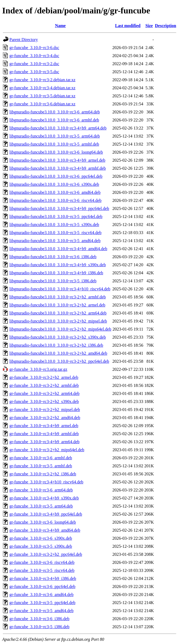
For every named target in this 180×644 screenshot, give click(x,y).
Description (166, 26)
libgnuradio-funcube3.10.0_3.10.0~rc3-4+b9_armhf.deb (58, 168)
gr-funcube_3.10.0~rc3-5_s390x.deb (41, 546)
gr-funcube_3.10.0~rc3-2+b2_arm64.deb (44, 393)
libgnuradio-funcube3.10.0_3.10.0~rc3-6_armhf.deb (54, 120)
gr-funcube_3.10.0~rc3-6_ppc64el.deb (42, 586)
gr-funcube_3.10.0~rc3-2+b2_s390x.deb (44, 401)
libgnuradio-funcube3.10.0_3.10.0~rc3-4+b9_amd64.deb (58, 249)
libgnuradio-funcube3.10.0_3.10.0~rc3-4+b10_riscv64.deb (60, 289)
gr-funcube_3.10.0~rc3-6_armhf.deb (41, 458)
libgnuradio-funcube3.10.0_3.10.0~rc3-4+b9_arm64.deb (58, 128)
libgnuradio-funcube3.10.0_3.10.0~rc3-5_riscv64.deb (55, 233)
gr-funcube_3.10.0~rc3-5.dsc (34, 72)
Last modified (128, 26)
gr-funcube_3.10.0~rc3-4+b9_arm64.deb (44, 442)
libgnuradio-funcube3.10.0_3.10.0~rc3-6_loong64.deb (56, 152)
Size (149, 26)
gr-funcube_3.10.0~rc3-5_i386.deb (39, 627)
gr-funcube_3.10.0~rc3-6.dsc (34, 48)
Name (60, 26)
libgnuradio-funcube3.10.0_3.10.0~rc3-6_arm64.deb (55, 112)
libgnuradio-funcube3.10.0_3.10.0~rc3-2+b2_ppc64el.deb (59, 361)
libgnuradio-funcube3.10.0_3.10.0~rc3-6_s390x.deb (54, 184)
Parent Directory (24, 40)
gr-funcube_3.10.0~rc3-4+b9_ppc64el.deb (46, 514)
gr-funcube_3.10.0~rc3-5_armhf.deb (41, 466)
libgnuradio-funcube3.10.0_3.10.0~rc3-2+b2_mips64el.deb (60, 329)
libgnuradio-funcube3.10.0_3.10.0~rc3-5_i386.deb (53, 281)
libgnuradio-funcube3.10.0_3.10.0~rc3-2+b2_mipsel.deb (58, 321)
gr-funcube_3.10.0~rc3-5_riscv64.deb (42, 570)
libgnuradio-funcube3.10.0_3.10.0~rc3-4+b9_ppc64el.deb (59, 208)
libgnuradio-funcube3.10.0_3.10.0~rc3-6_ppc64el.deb (56, 176)
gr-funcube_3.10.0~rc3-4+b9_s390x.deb (44, 498)
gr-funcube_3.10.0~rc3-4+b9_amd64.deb (45, 530)
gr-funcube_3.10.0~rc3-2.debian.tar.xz (42, 80)
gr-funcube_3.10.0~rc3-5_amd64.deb (41, 611)
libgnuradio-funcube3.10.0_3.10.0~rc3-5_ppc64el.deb (56, 216)
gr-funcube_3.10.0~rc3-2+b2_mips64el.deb (47, 450)
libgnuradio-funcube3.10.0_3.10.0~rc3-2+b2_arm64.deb (58, 313)
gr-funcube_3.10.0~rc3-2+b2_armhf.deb (44, 385)
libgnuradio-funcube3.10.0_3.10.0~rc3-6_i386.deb (53, 257)
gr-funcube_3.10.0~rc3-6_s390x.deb (41, 538)
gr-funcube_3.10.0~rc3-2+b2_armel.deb (44, 377)
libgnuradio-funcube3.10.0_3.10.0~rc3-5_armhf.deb (54, 144)
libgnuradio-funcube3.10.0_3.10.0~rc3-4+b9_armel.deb (57, 160)
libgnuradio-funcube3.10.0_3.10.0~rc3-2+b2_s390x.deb (58, 337)
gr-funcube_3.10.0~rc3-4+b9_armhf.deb (44, 434)
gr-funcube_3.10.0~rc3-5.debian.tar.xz (42, 96)
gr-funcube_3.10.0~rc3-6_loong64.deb (43, 522)
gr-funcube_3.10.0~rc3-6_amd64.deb (41, 595)
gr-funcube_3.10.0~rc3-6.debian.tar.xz (42, 104)
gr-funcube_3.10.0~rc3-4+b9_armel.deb (44, 426)
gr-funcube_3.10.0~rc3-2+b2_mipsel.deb (45, 410)
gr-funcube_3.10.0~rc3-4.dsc (34, 56)
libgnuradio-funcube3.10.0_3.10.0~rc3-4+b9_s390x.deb (58, 265)
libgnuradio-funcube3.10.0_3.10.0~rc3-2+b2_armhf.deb (58, 297)
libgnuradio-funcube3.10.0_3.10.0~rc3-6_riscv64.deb (55, 200)
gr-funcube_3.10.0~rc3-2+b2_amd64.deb (45, 418)
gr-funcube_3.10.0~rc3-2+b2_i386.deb (43, 474)
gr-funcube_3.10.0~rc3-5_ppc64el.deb (42, 603)
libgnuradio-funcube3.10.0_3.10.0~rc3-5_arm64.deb (55, 136)
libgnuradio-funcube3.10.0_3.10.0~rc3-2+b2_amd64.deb (58, 353)
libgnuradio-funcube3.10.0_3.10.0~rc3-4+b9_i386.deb (56, 273)
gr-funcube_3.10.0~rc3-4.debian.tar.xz (42, 88)
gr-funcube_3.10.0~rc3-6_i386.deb (39, 619)
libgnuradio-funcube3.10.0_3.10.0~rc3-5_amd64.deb (55, 241)
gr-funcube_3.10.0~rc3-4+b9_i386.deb (43, 578)
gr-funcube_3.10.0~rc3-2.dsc (34, 64)
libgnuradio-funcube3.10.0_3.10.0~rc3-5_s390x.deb (54, 225)
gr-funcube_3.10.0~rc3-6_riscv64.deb (42, 562)
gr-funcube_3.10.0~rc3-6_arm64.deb (41, 490)
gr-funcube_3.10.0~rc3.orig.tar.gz (38, 369)
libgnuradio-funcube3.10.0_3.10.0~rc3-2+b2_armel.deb (57, 305)
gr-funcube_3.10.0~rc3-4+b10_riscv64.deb (46, 482)
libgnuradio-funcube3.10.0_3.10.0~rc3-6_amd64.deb (55, 192)
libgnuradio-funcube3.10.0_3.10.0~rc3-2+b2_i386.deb (56, 345)
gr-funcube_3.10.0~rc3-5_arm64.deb (41, 506)
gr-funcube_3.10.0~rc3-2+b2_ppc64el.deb (46, 554)
